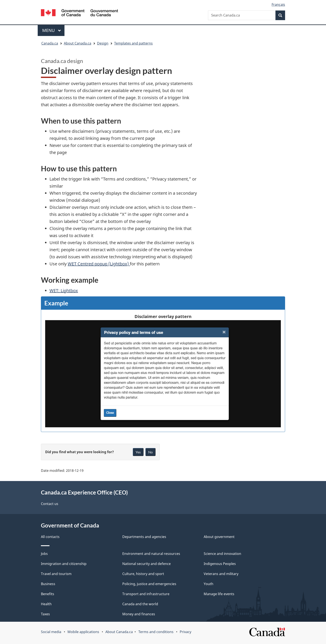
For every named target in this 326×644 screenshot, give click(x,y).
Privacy (185, 632)
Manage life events (219, 594)
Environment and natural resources (151, 554)
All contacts (50, 537)
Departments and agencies (144, 537)
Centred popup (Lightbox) (99, 264)
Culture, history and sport (143, 574)
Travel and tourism (56, 574)
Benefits (48, 594)
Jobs (44, 554)
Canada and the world (140, 604)
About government (219, 537)
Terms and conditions (156, 632)
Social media (51, 632)
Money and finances (139, 614)
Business (48, 584)
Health (46, 604)
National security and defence (147, 564)
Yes (138, 452)
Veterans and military (221, 574)
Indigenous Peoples (220, 564)
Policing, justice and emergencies (149, 584)
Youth (209, 584)
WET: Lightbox (64, 291)
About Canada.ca (119, 632)
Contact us (50, 504)
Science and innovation (222, 554)
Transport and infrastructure (146, 594)
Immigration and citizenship (64, 564)
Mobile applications (83, 632)
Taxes (45, 614)
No (150, 452)
